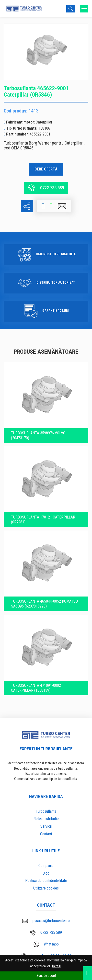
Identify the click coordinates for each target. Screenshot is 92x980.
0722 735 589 (46, 188)
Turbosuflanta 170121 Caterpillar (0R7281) (43, 520)
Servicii (46, 826)
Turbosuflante (46, 811)
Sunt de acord (46, 976)
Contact (46, 834)
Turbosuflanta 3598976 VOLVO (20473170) (38, 435)
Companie (46, 866)
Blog (46, 873)
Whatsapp (46, 944)
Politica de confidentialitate (46, 881)
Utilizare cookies (46, 888)
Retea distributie (46, 819)
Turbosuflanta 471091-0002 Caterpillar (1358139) (36, 688)
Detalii (56, 966)
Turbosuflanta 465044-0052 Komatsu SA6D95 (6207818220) (44, 604)
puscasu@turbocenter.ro (46, 921)
